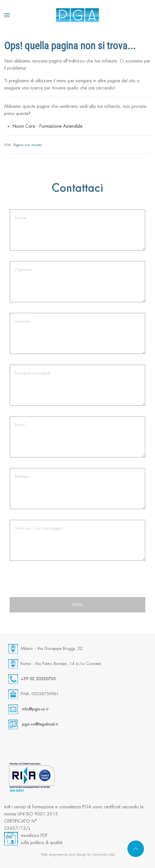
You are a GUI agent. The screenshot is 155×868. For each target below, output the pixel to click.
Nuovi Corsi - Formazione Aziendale (47, 126)
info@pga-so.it (35, 709)
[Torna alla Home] (78, 15)
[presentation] (77, 582)
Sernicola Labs (103, 854)
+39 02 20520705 (38, 679)
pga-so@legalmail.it (40, 724)
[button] (7, 15)
